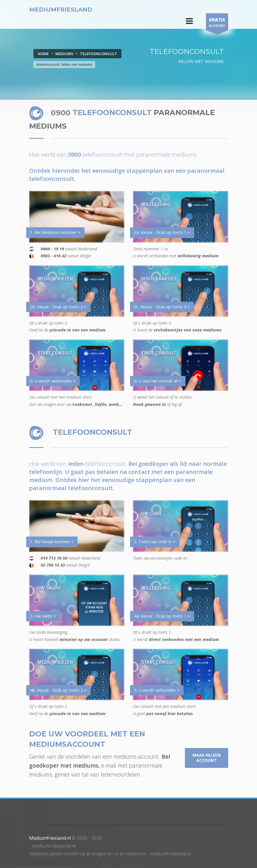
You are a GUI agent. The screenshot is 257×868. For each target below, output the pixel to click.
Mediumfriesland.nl (50, 838)
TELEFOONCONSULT (99, 54)
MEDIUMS (64, 54)
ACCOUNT (217, 23)
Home (43, 54)
